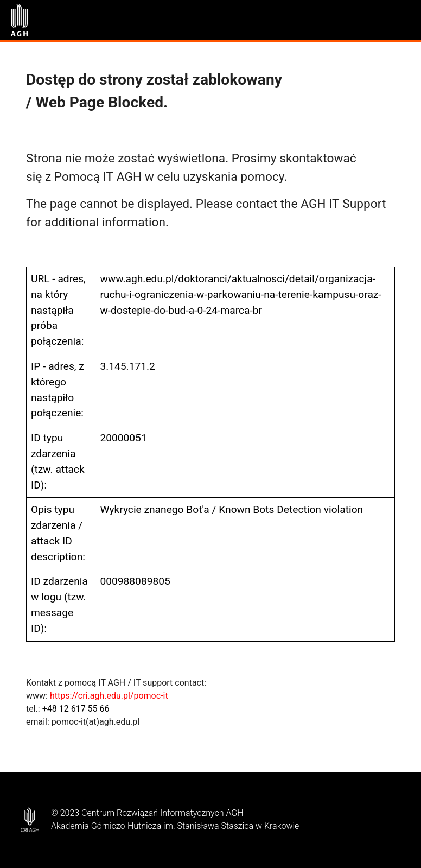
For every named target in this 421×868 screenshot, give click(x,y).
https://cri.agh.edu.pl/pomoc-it (109, 696)
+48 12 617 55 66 (76, 709)
